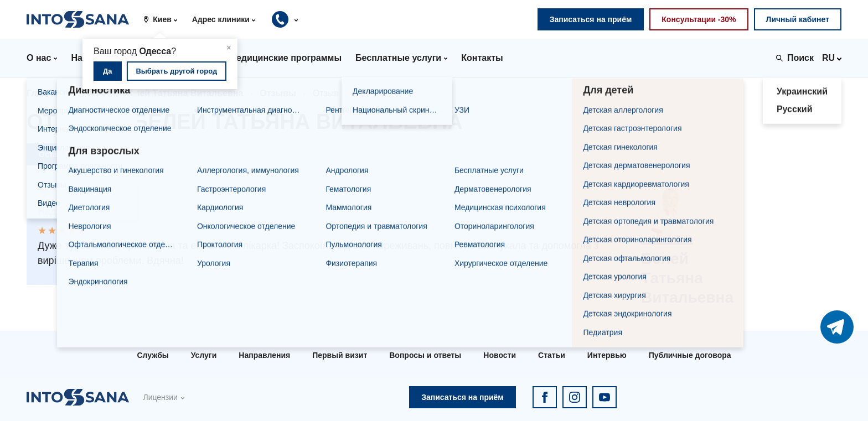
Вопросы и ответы (425, 355)
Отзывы (278, 93)
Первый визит (340, 355)
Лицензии (160, 397)
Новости (500, 355)
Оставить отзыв (70, 154)
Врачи (93, 93)
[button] (164, 19)
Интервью (607, 355)
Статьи (552, 355)
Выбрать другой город (176, 71)
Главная (45, 93)
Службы (153, 355)
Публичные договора (690, 355)
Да (108, 71)
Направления (264, 355)
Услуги (204, 355)
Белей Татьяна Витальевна (183, 93)
